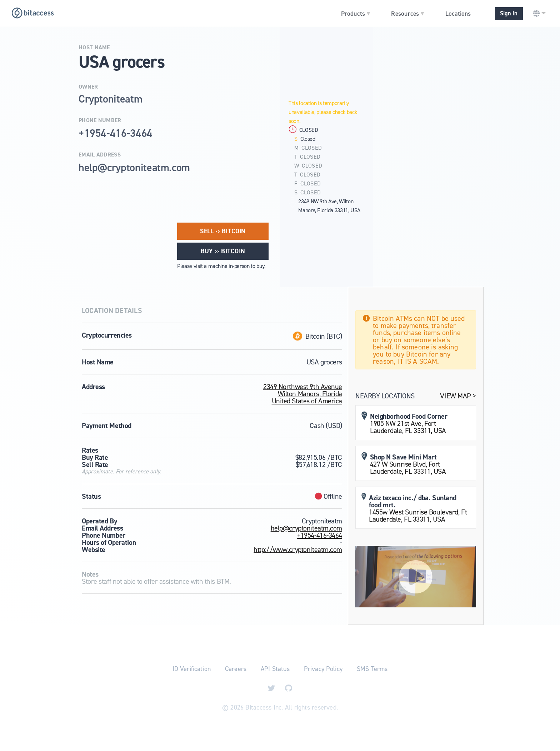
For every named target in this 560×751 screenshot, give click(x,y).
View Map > (458, 396)
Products (356, 13)
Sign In (509, 13)
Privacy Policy (323, 669)
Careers (236, 669)
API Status (275, 669)
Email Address (100, 155)
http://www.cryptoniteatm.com (298, 549)
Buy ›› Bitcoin (223, 251)
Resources (407, 13)
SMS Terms (372, 669)
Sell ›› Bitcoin (223, 231)
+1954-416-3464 (320, 535)
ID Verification (192, 669)
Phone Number (100, 120)
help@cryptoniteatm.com (306, 528)
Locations (458, 14)
